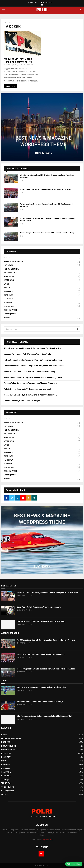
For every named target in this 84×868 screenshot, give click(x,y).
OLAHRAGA (9, 295)
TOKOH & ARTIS (10, 310)
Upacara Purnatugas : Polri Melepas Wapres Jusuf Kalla (46, 189)
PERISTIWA (8, 299)
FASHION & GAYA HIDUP (14, 262)
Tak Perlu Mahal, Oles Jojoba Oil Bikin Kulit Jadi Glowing (41, 621)
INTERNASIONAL (11, 273)
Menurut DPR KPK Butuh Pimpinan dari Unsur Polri (18, 60)
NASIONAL (8, 288)
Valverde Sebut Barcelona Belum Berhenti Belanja (40, 702)
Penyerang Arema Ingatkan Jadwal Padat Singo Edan (42, 687)
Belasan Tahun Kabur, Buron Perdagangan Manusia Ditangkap (30, 383)
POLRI (42, 10)
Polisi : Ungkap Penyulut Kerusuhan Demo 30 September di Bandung (33, 360)
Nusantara (8, 291)
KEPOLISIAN (9, 276)
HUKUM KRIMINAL (11, 33)
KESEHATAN (9, 280)
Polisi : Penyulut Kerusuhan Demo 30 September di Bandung (47, 233)
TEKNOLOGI (9, 306)
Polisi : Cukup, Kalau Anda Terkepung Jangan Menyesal (27, 389)
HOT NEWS (8, 265)
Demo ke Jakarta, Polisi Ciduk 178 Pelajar (22, 401)
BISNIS (7, 258)
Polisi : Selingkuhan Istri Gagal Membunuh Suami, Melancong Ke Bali (33, 377)
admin (8, 65)
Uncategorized (10, 314)
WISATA (7, 317)
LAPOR (7, 284)
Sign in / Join (46, 2)
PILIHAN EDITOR (9, 586)
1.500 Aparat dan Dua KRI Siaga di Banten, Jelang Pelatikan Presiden (33, 348)
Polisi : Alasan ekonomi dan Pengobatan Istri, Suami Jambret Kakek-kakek (36, 366)
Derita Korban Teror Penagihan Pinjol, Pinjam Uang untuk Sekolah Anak (48, 592)
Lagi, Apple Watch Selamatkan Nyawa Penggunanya (39, 607)
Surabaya (8, 303)
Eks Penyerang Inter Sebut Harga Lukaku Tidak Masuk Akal (45, 716)
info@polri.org (47, 840)
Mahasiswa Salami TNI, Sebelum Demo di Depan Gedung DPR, (30, 395)
